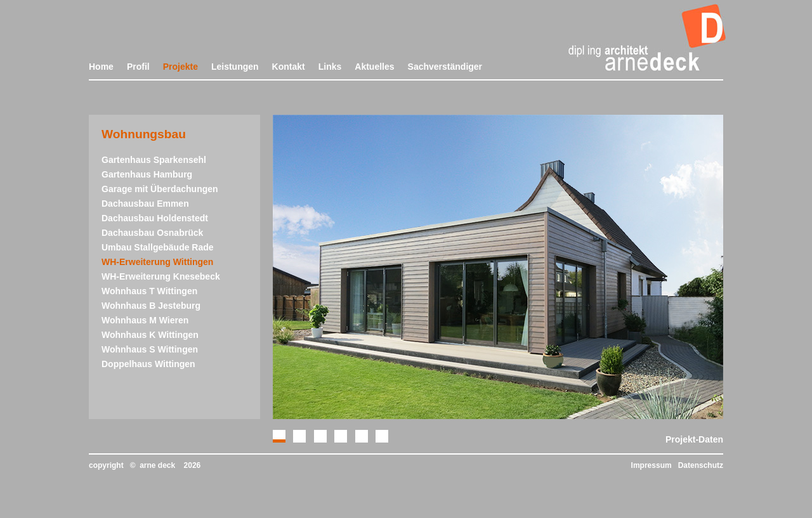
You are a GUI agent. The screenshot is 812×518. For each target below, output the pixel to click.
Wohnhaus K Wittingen (150, 335)
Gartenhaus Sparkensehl (154, 160)
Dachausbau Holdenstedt (155, 218)
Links (330, 67)
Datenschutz (701, 465)
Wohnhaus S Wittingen (150, 349)
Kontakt (289, 67)
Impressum (652, 465)
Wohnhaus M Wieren (145, 320)
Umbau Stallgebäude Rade (158, 247)
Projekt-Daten (694, 439)
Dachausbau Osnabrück (152, 233)
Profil (138, 67)
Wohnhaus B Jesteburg (151, 306)
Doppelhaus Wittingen (148, 364)
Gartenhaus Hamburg (147, 174)
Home (101, 67)
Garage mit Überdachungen (160, 189)
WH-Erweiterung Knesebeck (161, 276)
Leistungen (235, 67)
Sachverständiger (445, 67)
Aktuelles (374, 67)
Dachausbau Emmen (145, 204)
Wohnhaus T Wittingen (149, 291)
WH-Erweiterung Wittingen (157, 262)
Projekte (180, 67)
